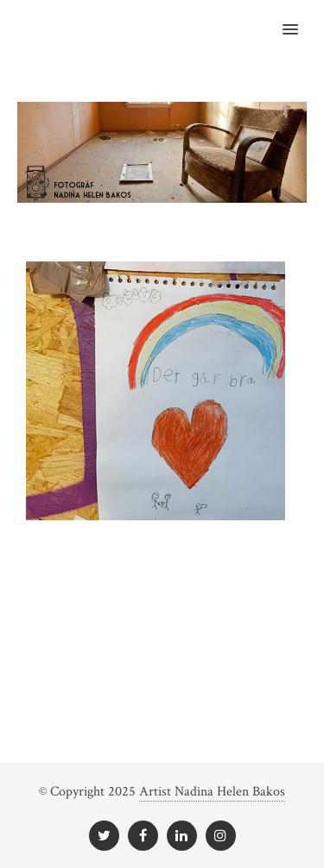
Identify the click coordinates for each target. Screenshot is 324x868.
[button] (300, 18)
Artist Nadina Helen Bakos (212, 792)
